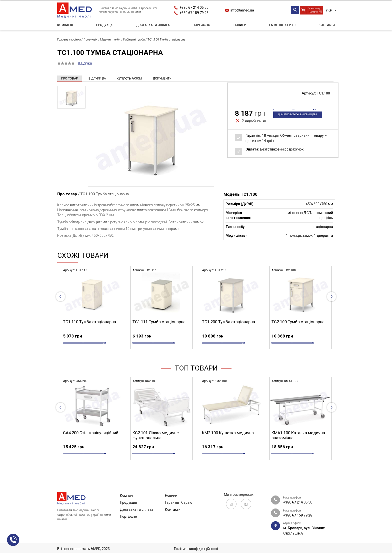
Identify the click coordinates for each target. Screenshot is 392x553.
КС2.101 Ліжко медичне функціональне (156, 443)
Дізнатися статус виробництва (292, 124)
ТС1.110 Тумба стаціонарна (89, 322)
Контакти (326, 26)
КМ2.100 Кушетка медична (228, 441)
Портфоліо (203, 26)
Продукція (104, 26)
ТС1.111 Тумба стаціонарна (159, 322)
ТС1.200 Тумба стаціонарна (228, 322)
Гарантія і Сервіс (282, 26)
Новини (240, 26)
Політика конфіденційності (196, 549)
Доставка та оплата (154, 26)
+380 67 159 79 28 (194, 13)
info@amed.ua (242, 10)
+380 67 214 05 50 (194, 7)
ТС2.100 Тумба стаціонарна (298, 322)
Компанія (66, 26)
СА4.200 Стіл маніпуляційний (91, 441)
